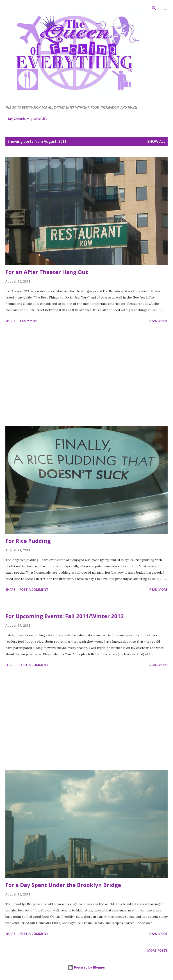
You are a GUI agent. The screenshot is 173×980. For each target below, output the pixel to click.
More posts (157, 950)
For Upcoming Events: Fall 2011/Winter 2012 (65, 616)
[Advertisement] (86, 375)
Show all (156, 141)
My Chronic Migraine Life (28, 119)
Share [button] (10, 321)
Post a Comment (34, 589)
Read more (158, 321)
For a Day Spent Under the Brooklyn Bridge (63, 885)
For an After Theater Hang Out (47, 272)
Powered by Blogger (86, 967)
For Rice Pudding (28, 541)
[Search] (154, 8)
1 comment (29, 321)
